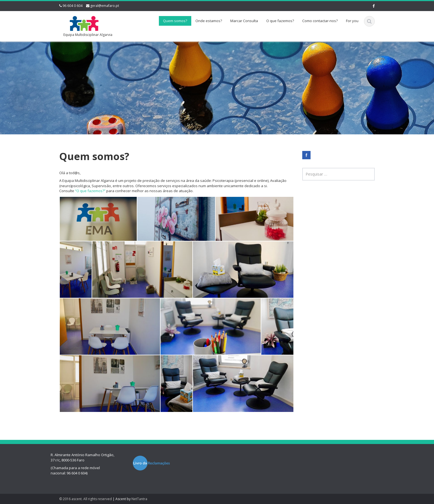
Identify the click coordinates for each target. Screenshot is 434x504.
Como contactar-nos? (320, 21)
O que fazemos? (280, 21)
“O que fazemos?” (90, 191)
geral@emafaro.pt (105, 6)
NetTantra (139, 499)
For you (352, 21)
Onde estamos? (209, 21)
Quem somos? (175, 21)
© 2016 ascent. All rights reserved (86, 499)
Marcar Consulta (244, 21)
